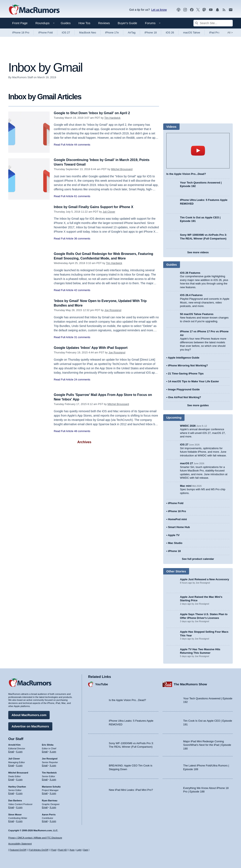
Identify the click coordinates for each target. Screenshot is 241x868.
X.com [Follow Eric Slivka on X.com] (53, 751)
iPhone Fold (45, 33)
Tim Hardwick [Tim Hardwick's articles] (49, 772)
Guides (66, 23)
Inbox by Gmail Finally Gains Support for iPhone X (96, 207)
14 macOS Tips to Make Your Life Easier (193, 381)
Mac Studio (175, 543)
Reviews (104, 23)
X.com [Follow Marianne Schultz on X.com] (53, 793)
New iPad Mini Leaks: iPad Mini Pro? (131, 789)
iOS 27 (66, 33)
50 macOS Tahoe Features (197, 314)
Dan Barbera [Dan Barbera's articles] (15, 800)
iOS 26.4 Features (191, 295)
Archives (84, 442)
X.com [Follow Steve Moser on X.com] (19, 821)
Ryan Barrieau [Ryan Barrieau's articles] (50, 800)
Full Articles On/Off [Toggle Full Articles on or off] (39, 850)
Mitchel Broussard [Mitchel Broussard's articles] (18, 772)
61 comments (82, 196)
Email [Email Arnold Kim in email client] (11, 751)
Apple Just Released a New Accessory (204, 579)
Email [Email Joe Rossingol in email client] (45, 765)
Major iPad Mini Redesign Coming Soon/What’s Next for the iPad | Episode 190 (207, 744)
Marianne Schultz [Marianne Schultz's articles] (51, 786)
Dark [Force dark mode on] (86, 850)
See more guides (198, 405)
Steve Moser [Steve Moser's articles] (15, 814)
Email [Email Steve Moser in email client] (11, 821)
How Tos (84, 23)
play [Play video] (198, 151)
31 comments (82, 337)
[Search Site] (213, 23)
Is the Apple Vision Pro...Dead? (186, 174)
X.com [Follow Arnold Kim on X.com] (19, 751)
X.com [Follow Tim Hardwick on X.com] (53, 779)
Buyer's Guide (127, 23)
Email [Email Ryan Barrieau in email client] (45, 807)
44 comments (82, 145)
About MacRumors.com (29, 714)
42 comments (82, 290)
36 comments (82, 239)
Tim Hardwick (112, 118)
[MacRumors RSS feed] (224, 10)
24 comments (82, 380)
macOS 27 (186, 463)
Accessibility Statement (20, 844)
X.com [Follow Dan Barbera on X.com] (19, 807)
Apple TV (174, 535)
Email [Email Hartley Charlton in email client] (11, 793)
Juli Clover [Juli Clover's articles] (14, 758)
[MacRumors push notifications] (217, 10)
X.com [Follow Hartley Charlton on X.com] (19, 793)
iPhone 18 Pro (21, 33)
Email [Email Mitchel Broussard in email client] (11, 779)
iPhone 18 (151, 33)
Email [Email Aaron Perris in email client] (45, 821)
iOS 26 (170, 33)
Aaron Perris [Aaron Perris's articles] (49, 814)
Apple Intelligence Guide (184, 358)
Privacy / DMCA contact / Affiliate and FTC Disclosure (35, 838)
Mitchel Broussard (122, 169)
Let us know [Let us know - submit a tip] (159, 10)
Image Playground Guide (184, 389)
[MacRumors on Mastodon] (204, 10)
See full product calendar (198, 559)
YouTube (102, 684)
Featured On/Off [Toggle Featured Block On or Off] (18, 850)
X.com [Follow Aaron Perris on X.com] (53, 821)
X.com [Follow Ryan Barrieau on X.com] (53, 807)
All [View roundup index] (230, 33)
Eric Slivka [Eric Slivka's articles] (48, 744)
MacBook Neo (88, 33)
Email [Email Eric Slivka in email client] (45, 751)
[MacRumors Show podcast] (179, 10)
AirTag (132, 33)
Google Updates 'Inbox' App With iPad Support (93, 348)
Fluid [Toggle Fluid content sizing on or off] (54, 850)
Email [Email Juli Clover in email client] (11, 765)
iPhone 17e (112, 33)
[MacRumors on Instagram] (185, 10)
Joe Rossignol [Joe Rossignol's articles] (50, 758)
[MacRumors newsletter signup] (231, 10)
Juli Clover (109, 212)
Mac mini (186, 486)
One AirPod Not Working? (185, 397)
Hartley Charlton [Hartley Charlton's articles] (17, 786)
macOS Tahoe (192, 33)
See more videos (198, 252)
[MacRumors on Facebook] (192, 10)
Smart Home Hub (179, 527)
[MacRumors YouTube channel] (211, 10)
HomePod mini (177, 519)
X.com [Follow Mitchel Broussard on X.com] (19, 779)
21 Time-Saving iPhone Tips (186, 374)
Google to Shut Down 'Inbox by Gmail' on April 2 (94, 113)
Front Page (20, 23)
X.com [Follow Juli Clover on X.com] (19, 765)
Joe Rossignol (113, 310)
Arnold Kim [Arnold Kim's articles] (14, 744)
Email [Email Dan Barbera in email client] (11, 807)
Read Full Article (64, 145)
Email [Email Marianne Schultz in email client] (45, 793)
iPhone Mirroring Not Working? (188, 365)
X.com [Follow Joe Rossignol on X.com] (53, 765)
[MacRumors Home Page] (34, 10)
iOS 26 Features (190, 273)
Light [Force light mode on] (79, 850)
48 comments (82, 431)
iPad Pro (214, 33)
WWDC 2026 (188, 426)
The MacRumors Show (190, 684)
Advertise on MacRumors (30, 726)
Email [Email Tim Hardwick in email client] (45, 779)
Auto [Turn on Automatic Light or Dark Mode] (72, 850)
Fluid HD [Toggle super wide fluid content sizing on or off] (62, 850)
